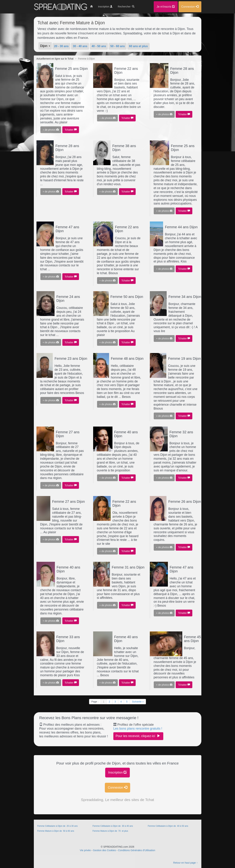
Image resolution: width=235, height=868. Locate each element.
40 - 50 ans (99, 46)
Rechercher (126, 7)
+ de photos (51, 130)
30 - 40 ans (80, 46)
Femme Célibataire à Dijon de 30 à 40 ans (113, 826)
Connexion (117, 787)
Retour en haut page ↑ (186, 863)
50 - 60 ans (118, 46)
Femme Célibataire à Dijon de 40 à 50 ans (168, 826)
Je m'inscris (166, 7)
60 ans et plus (138, 46)
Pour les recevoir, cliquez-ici (138, 736)
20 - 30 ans (61, 46)
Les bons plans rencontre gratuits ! (138, 729)
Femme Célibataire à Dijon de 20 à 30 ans (58, 826)
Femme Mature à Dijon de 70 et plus (110, 831)
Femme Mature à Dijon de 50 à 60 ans (56, 831)
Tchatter (71, 130)
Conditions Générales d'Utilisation (137, 850)
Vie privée (85, 850)
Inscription (117, 772)
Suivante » (138, 702)
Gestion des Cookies (104, 850)
